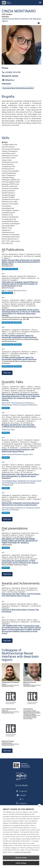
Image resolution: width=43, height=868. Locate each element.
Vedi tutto (7, 373)
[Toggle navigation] (40, 3)
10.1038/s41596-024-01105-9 (14, 291)
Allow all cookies (21, 858)
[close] (39, 806)
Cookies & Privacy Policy (22, 852)
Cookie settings (21, 863)
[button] (39, 23)
